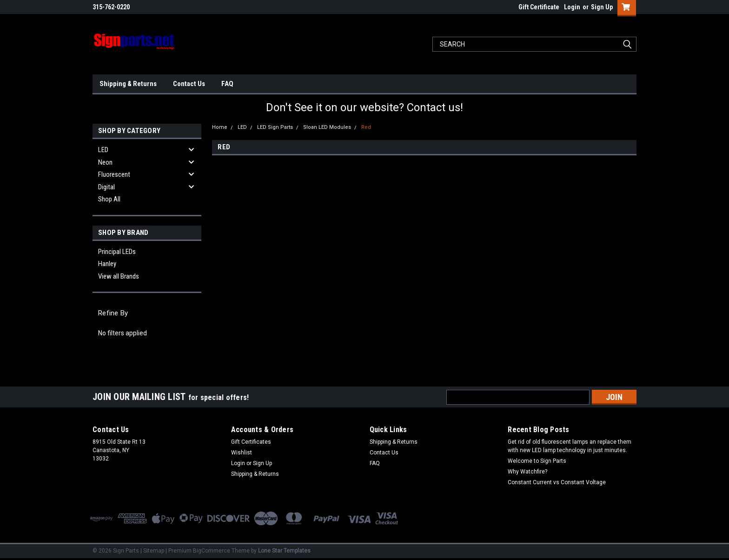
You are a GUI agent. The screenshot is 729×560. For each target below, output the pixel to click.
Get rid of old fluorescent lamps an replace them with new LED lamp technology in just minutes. (570, 446)
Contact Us (189, 84)
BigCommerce (212, 551)
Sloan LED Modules (327, 127)
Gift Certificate (539, 7)
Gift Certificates (251, 442)
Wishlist (242, 453)
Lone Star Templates (284, 551)
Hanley (107, 264)
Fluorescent (114, 174)
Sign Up (602, 7)
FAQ (227, 84)
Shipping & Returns (128, 84)
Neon (105, 162)
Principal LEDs (117, 252)
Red (366, 127)
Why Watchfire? (527, 472)
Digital (106, 187)
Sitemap (154, 551)
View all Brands (119, 276)
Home (220, 127)
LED (103, 150)
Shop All (109, 199)
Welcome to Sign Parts (537, 461)
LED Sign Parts (275, 127)
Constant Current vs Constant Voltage (557, 482)
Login (572, 7)
